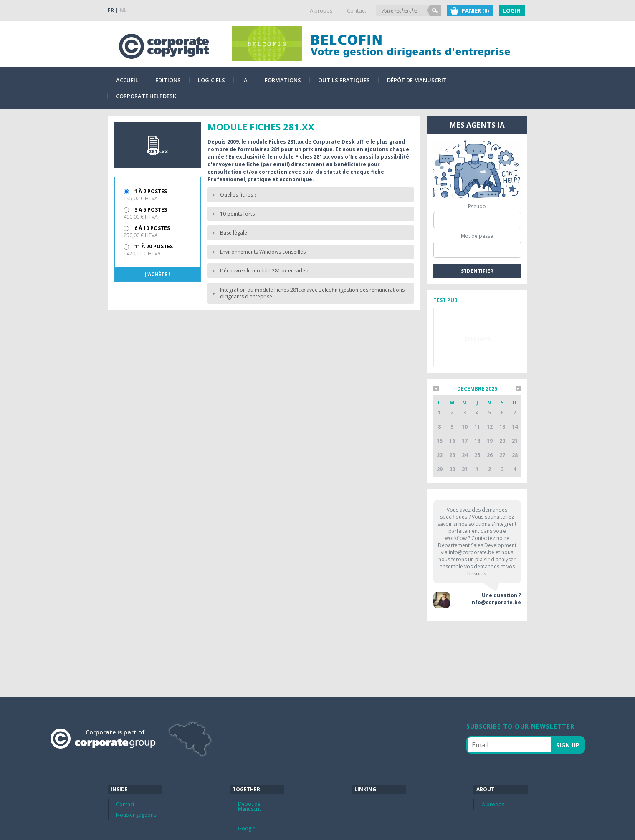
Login (512, 10)
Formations (283, 80)
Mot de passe (477, 236)
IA (245, 80)
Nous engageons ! (137, 815)
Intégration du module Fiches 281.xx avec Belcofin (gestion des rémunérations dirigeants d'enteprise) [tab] (307, 293)
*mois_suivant (518, 389)
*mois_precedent (436, 389)
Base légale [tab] (229, 233)
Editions (168, 80)
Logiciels (211, 80)
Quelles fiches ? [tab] (233, 195)
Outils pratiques (344, 80)
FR (111, 10)
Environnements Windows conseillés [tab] (258, 252)
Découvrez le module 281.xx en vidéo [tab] (259, 271)
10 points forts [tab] (232, 214)
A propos (321, 10)
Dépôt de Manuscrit (417, 80)
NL (123, 10)
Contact (357, 10)
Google (247, 829)
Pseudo (477, 206)
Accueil (127, 80)
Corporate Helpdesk (146, 96)
